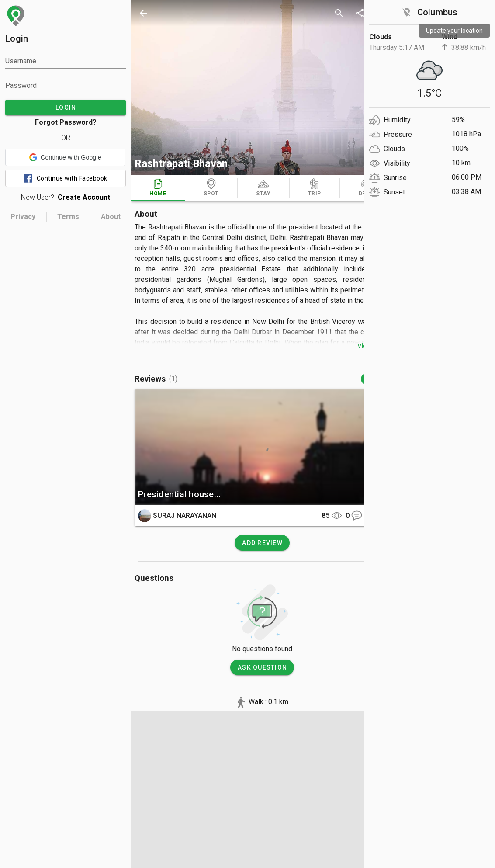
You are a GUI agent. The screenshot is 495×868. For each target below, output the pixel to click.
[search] (339, 13)
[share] (360, 13)
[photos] (262, 87)
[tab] (158, 188)
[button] (65, 157)
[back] (143, 13)
